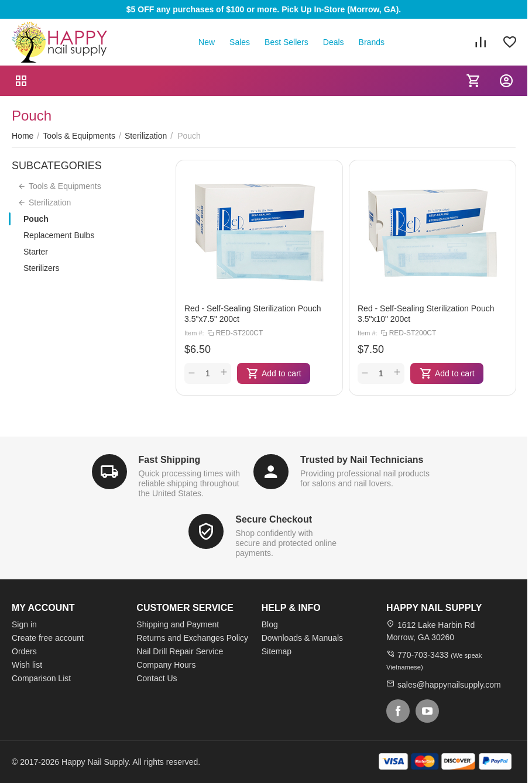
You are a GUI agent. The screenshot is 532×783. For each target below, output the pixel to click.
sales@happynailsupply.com (449, 685)
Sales (240, 42)
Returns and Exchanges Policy (192, 638)
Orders (24, 651)
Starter (36, 252)
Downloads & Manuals (302, 638)
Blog (270, 624)
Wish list (27, 665)
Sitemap (277, 651)
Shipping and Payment (178, 624)
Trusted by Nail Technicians (362, 460)
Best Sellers (286, 42)
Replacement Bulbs (59, 235)
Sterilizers (41, 268)
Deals (334, 42)
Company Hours (166, 665)
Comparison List (41, 678)
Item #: (194, 333)
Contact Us (157, 678)
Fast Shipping (170, 460)
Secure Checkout (274, 519)
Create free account (48, 638)
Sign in (24, 624)
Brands (372, 42)
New (207, 42)
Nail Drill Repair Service (180, 651)
